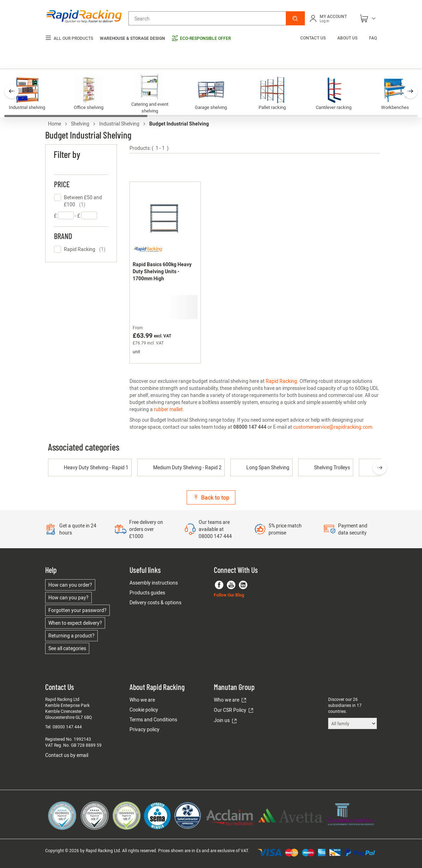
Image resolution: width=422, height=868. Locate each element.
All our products (69, 38)
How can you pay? (68, 597)
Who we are (142, 700)
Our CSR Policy (230, 710)
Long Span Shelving (261, 467)
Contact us (314, 38)
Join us (222, 720)
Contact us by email (67, 755)
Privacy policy (144, 729)
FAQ (373, 38)
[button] (295, 18)
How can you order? (70, 585)
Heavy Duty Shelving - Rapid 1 (90, 467)
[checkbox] (81, 201)
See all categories (67, 648)
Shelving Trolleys (326, 467)
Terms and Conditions (153, 719)
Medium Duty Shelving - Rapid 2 (181, 467)
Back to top (211, 497)
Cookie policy (144, 710)
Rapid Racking (281, 381)
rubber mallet (168, 409)
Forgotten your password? (77, 610)
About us (347, 38)
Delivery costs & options (155, 602)
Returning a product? (71, 635)
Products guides (147, 592)
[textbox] (66, 215)
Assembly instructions (154, 583)
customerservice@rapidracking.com (333, 427)
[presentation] (380, 467)
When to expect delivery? (75, 623)
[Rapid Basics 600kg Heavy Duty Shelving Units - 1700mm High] (165, 273)
